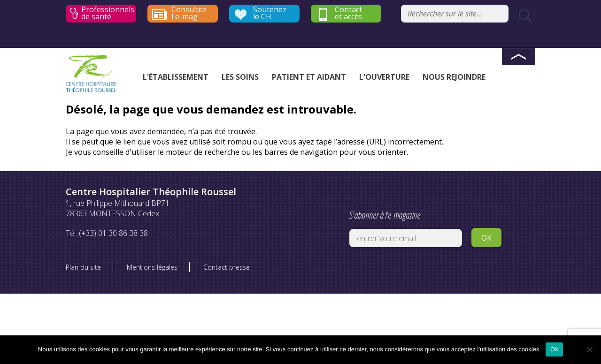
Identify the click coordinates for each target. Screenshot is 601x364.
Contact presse (227, 267)
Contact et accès (349, 13)
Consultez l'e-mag (189, 13)
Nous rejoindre (454, 77)
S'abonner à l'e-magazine (406, 226)
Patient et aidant (309, 77)
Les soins (240, 77)
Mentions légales (152, 267)
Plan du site (83, 267)
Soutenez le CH (270, 13)
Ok (554, 349)
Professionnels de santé (108, 13)
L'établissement (176, 77)
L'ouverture (384, 77)
